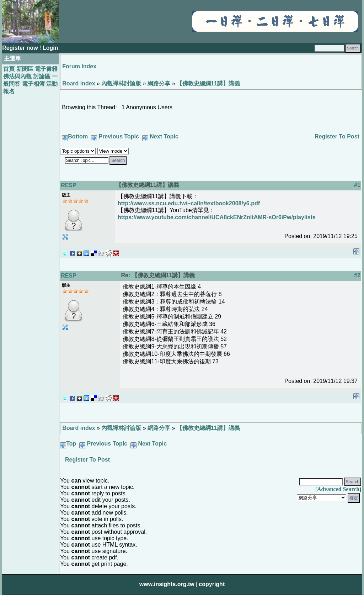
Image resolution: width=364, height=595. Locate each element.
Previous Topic (119, 136)
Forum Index (79, 66)
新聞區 (25, 69)
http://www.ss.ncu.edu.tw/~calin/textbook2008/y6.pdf (189, 203)
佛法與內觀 (17, 76)
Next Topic (164, 136)
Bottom (78, 136)
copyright (212, 584)
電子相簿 (33, 84)
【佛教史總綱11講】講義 (208, 83)
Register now (21, 48)
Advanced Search (338, 489)
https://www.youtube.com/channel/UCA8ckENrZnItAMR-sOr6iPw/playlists (217, 217)
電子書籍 (46, 69)
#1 (357, 185)
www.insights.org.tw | (168, 584)
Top (71, 444)
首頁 (9, 69)
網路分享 (159, 83)
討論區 (42, 76)
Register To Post (337, 136)
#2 (357, 275)
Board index (79, 83)
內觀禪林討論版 (121, 83)
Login (50, 48)
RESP (69, 185)
